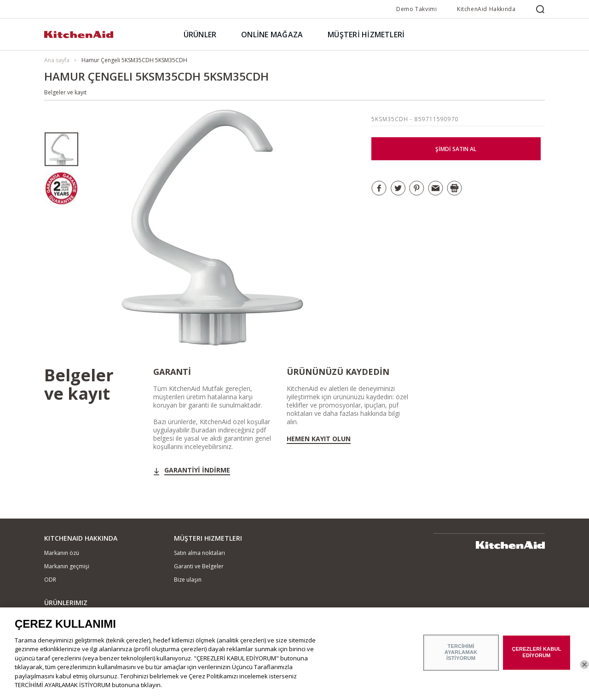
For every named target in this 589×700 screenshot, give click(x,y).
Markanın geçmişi (67, 566)
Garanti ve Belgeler (199, 566)
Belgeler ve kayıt (65, 92)
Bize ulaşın (188, 580)
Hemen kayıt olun (319, 439)
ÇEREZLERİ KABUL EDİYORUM (536, 657)
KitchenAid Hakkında (486, 9)
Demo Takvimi (416, 9)
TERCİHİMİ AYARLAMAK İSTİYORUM (461, 657)
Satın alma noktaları (199, 553)
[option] (61, 149)
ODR (50, 580)
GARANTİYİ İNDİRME (197, 470)
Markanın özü (62, 553)
